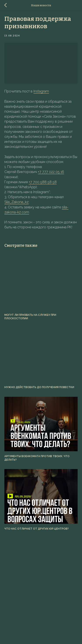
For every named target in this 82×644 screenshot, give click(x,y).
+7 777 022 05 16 (51, 172)
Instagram (41, 91)
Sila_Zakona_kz (17, 202)
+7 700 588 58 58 (43, 182)
